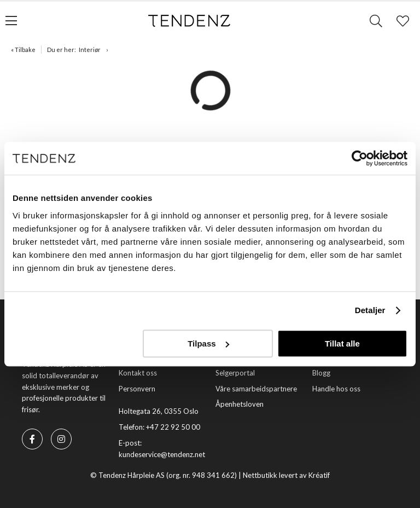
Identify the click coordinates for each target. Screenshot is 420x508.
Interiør (90, 50)
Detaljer (370, 310)
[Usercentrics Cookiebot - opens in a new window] (360, 158)
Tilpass (208, 344)
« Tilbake (23, 50)
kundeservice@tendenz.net (162, 454)
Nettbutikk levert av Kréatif (286, 475)
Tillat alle (342, 344)
